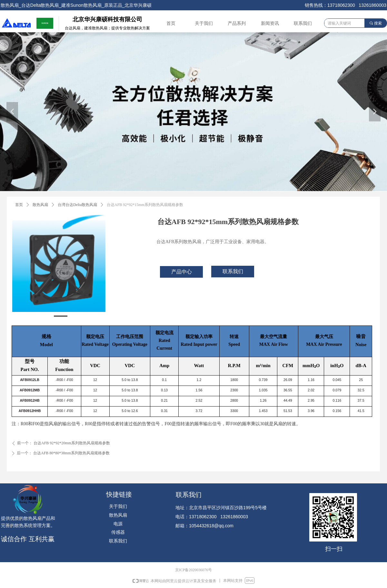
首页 (19, 205)
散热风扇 (40, 205)
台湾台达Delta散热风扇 (77, 205)
